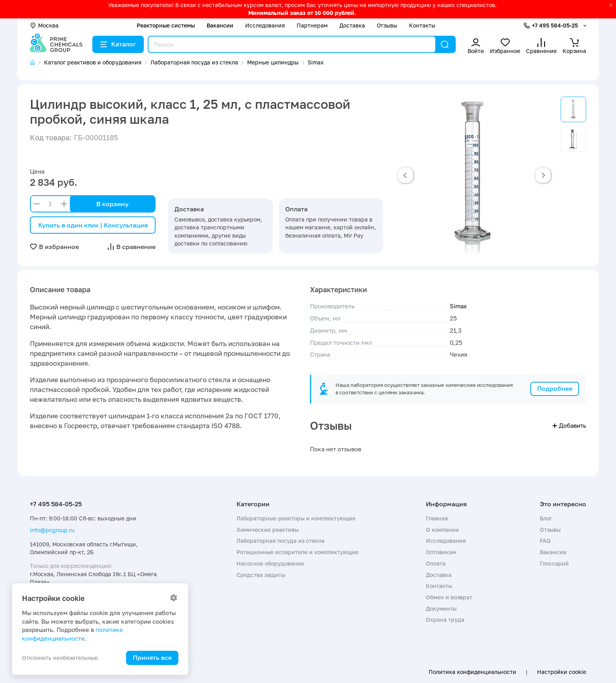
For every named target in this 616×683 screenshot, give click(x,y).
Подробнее (555, 388)
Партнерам (312, 25)
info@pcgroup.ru (52, 530)
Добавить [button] (569, 425)
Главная (437, 518)
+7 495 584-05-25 (555, 25)
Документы (441, 609)
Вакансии (220, 25)
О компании (442, 530)
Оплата (436, 563)
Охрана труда (445, 620)
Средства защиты (261, 575)
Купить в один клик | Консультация (93, 225)
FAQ (545, 541)
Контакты (422, 25)
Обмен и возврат (449, 597)
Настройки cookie (562, 672)
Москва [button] (44, 25)
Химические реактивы (268, 530)
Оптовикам (441, 552)
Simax (458, 306)
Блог (546, 518)
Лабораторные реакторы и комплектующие (296, 518)
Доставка (352, 25)
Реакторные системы (166, 25)
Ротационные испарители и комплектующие (298, 552)
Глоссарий (554, 563)
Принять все (152, 657)
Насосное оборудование (270, 563)
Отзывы (387, 25)
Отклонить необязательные (60, 658)
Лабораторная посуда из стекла (280, 541)
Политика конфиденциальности (472, 672)
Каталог (118, 44)
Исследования (265, 25)
